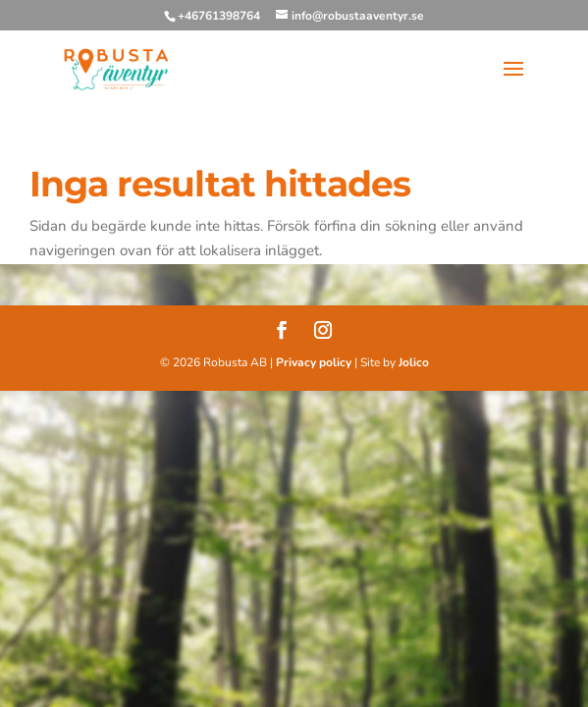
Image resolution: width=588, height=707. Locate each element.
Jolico (414, 362)
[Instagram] (323, 333)
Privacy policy (314, 362)
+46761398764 (219, 16)
